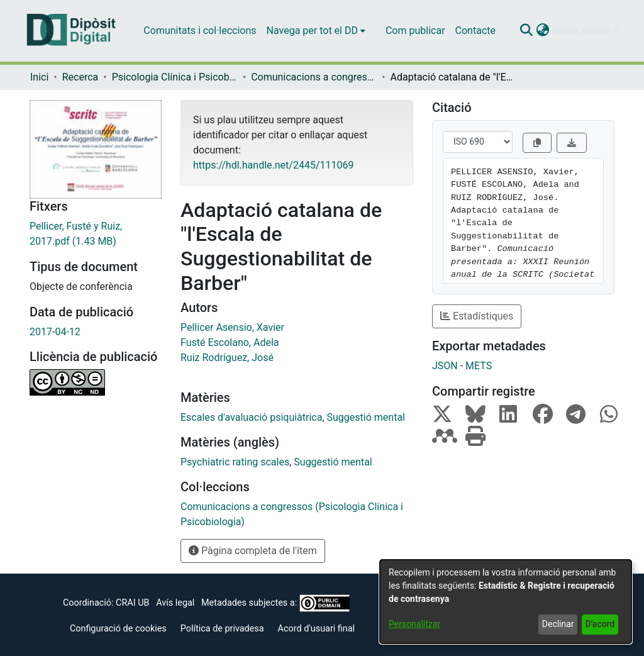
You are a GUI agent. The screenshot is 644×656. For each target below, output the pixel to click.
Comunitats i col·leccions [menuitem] (200, 31)
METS (479, 366)
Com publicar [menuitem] (415, 31)
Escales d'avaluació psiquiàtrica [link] (251, 417)
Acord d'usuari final (317, 629)
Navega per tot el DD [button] (312, 31)
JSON (445, 366)
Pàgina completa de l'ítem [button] (253, 551)
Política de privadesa (222, 629)
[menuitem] (316, 31)
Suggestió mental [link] (366, 417)
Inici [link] (39, 77)
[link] (96, 234)
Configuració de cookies (118, 629)
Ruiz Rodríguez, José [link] (227, 358)
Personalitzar (414, 624)
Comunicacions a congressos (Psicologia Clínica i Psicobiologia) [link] (314, 77)
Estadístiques (477, 316)
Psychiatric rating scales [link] (235, 462)
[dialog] (506, 602)
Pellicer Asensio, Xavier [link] (232, 327)
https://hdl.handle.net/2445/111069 (273, 165)
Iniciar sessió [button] (582, 31)
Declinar (558, 624)
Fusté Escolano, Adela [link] (230, 342)
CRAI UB (132, 603)
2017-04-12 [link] (55, 332)
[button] (526, 31)
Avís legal (175, 603)
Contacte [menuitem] (475, 31)
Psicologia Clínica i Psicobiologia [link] (175, 77)
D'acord (600, 624)
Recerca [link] (80, 77)
